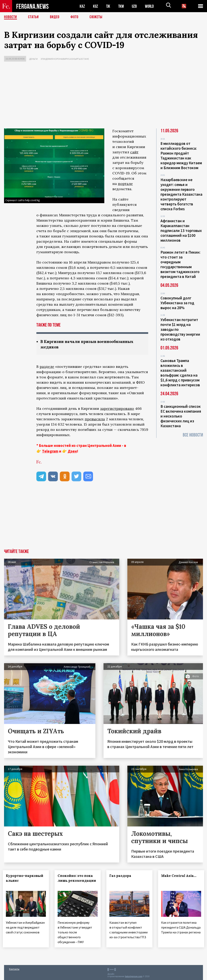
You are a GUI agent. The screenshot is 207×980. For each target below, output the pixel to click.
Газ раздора (121, 876)
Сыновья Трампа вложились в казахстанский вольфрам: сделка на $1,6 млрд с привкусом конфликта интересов (180, 373)
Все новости (193, 435)
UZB (135, 6)
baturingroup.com (134, 976)
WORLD (151, 6)
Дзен (72, 451)
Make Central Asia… (180, 876)
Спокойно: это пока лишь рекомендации (76, 881)
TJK (109, 6)
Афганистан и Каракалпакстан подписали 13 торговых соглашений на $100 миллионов (181, 231)
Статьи (33, 17)
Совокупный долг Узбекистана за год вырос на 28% (177, 303)
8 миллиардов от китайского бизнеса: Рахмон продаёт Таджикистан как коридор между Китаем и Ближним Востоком (181, 156)
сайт (134, 152)
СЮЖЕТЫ (96, 17)
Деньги (33, 59)
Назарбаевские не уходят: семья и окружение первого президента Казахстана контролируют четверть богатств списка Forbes (181, 194)
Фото (74, 17)
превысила (95, 419)
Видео (55, 17)
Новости (11, 17)
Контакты (14, 968)
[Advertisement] (103, 96)
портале (125, 184)
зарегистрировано (117, 408)
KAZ (82, 6)
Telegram (50, 451)
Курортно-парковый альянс (26, 878)
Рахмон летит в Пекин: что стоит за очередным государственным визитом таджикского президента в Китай (180, 264)
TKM (122, 6)
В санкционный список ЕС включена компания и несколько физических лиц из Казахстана (181, 416)
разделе (47, 367)
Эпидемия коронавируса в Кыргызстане (65, 59)
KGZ (96, 6)
